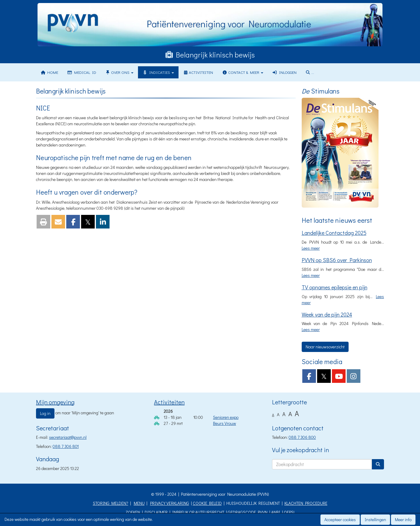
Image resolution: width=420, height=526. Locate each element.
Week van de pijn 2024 (327, 314)
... (310, 72)
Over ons (119, 72)
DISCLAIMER (156, 512)
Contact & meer (243, 72)
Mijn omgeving (55, 402)
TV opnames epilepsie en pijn (335, 287)
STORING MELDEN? (111, 503)
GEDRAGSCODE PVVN (248, 512)
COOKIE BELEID (207, 503)
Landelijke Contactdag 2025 (334, 233)
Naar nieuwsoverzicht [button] (325, 347)
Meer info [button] (403, 519)
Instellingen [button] (375, 519)
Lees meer (311, 248)
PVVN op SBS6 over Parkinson (337, 260)
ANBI (276, 512)
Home (49, 72)
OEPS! (289, 512)
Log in (45, 413)
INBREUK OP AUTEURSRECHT (198, 512)
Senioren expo (226, 417)
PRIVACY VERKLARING (170, 503)
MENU (139, 503)
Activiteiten (198, 72)
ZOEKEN (133, 512)
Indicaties (158, 72)
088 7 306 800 (302, 437)
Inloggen (284, 72)
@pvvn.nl (68, 437)
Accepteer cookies (340, 519)
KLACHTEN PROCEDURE (306, 503)
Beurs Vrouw (225, 423)
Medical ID (82, 72)
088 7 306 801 (66, 446)
